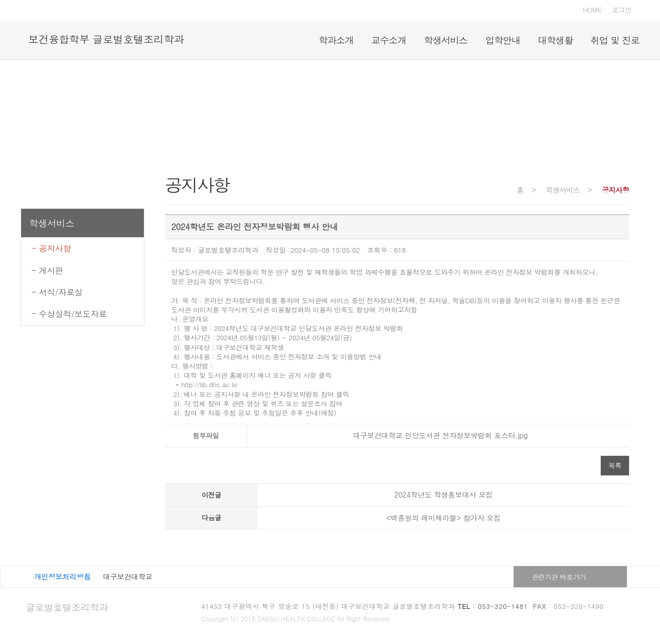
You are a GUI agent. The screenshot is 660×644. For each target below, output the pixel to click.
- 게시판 (47, 270)
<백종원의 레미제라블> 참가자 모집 (443, 518)
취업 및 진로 (615, 40)
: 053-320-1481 (493, 606)
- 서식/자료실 (57, 292)
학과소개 (336, 40)
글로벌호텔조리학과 (67, 607)
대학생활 (555, 40)
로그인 (622, 10)
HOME (592, 10)
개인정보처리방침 (62, 576)
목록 (615, 465)
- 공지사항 (51, 248)
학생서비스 (446, 40)
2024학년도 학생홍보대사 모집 (444, 494)
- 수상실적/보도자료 (69, 314)
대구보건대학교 (128, 576)
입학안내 (503, 40)
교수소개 (389, 40)
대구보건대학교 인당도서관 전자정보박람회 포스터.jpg (438, 435)
